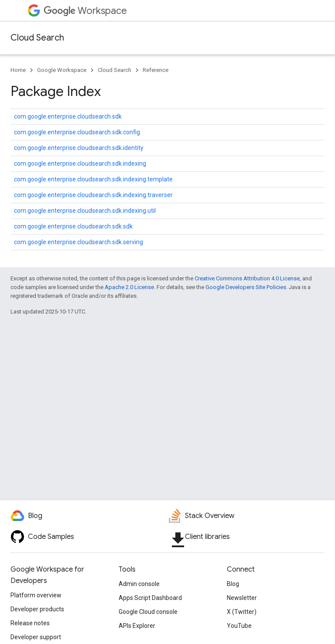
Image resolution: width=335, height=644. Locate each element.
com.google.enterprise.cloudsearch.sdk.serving (79, 242)
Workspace (85, 11)
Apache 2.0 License (129, 287)
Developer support (36, 637)
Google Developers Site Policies (246, 287)
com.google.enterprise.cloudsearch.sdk (68, 116)
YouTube (239, 626)
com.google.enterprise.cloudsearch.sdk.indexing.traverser (93, 195)
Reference (156, 70)
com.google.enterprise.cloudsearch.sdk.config (77, 132)
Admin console (139, 584)
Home (18, 70)
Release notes (30, 623)
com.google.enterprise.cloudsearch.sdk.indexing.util (85, 211)
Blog (233, 584)
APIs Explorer (137, 626)
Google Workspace (62, 70)
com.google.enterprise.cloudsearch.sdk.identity (79, 148)
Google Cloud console (148, 612)
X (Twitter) (242, 612)
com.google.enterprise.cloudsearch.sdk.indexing (80, 164)
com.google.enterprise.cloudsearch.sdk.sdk (73, 226)
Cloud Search (37, 38)
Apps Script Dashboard (150, 598)
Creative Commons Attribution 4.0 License (247, 278)
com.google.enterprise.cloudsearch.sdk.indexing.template (93, 179)
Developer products (37, 609)
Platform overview (36, 595)
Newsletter (242, 598)
